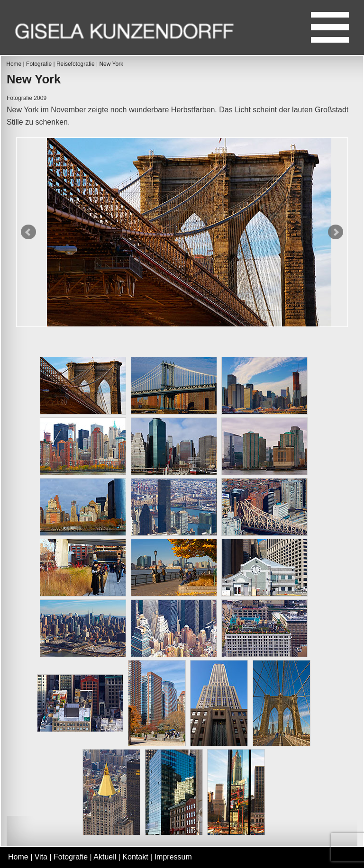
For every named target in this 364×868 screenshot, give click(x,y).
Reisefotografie (76, 64)
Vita (41, 857)
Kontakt (135, 857)
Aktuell (105, 857)
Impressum (173, 857)
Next (336, 232)
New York (111, 64)
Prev (28, 232)
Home (14, 64)
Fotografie (39, 64)
